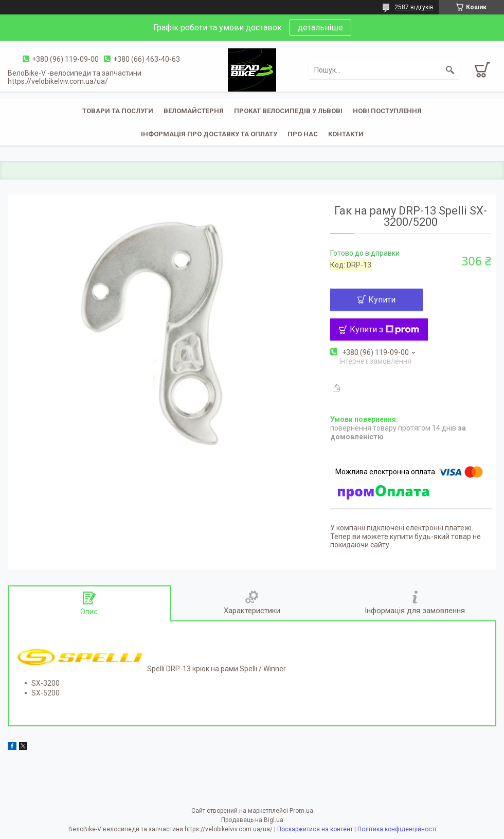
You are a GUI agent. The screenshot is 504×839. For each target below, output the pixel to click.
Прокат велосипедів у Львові (288, 111)
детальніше (320, 28)
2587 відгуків (414, 7)
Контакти (346, 134)
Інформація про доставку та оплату (209, 134)
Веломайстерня (194, 111)
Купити (382, 300)
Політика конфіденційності (397, 829)
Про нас (303, 134)
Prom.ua (301, 811)
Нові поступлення (387, 111)
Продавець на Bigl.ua (252, 820)
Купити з (384, 329)
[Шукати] (450, 70)
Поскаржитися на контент (315, 829)
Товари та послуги (118, 111)
